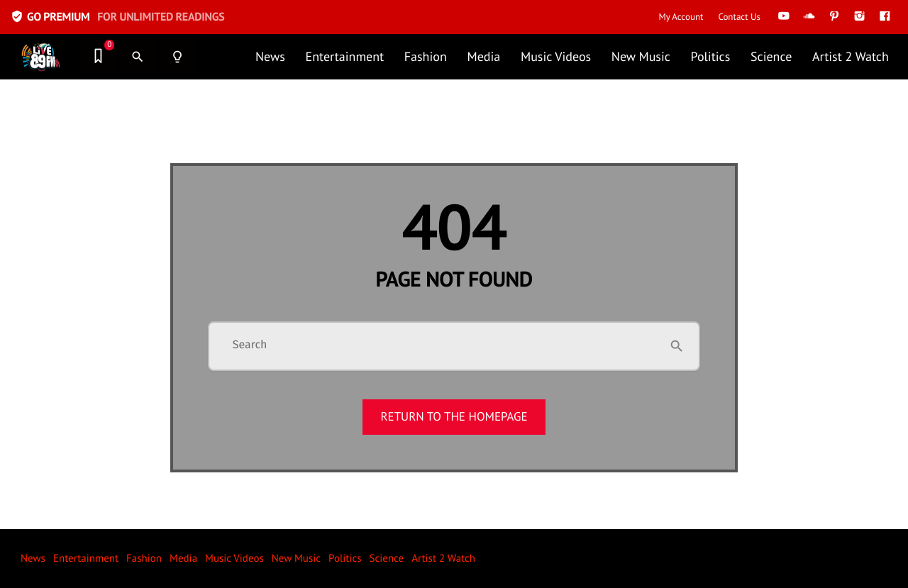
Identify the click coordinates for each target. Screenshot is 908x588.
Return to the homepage (454, 416)
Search (250, 345)
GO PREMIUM (117, 17)
